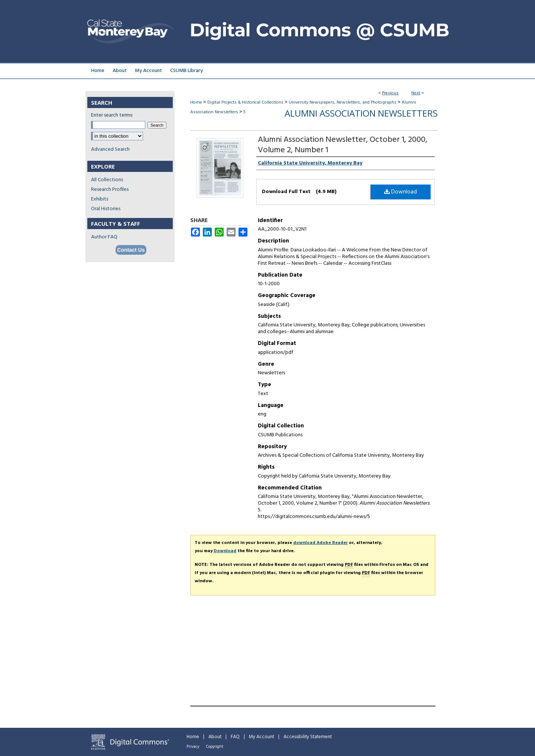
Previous (390, 93)
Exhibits (100, 199)
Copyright (215, 747)
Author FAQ (104, 237)
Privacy (193, 747)
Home (196, 102)
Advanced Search (110, 149)
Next (416, 93)
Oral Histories (106, 209)
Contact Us (131, 250)
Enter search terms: (112, 115)
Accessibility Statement (308, 737)
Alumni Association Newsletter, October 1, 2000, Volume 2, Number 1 (343, 145)
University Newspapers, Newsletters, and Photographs (343, 102)
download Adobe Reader (320, 543)
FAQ (235, 737)
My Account (262, 737)
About (215, 737)
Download (401, 192)
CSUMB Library (187, 71)
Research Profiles (110, 190)
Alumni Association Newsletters (361, 113)
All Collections (107, 180)
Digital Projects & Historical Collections (245, 102)
